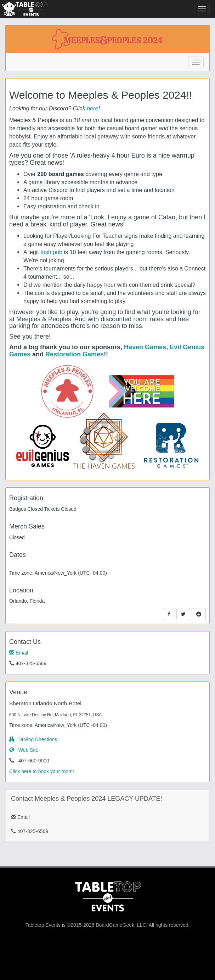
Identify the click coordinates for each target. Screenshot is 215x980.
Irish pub (51, 252)
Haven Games (145, 347)
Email (19, 653)
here (92, 108)
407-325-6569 (30, 831)
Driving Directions (33, 739)
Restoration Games (75, 354)
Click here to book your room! (42, 771)
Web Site (24, 750)
